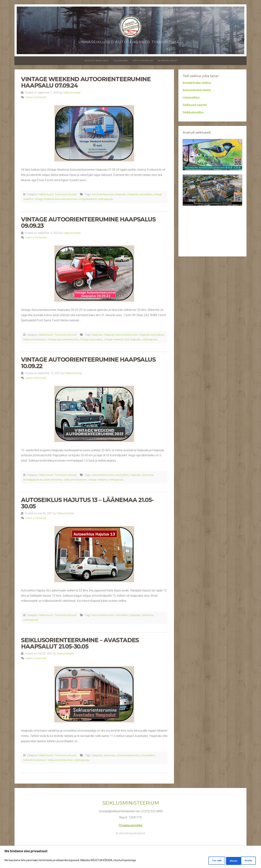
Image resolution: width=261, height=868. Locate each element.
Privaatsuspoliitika (130, 825)
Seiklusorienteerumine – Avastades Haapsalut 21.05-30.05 (80, 643)
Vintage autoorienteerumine (63, 340)
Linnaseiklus (148, 755)
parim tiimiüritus (53, 480)
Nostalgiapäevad (33, 480)
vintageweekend (88, 199)
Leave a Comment (36, 97)
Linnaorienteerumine (128, 755)
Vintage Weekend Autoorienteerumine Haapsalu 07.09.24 (86, 82)
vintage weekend (113, 340)
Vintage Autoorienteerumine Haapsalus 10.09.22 (88, 363)
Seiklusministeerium (35, 340)
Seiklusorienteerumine (60, 760)
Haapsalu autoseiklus (140, 194)
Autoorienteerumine (103, 194)
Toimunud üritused (65, 194)
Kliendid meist (168, 61)
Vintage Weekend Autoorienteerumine (56, 199)
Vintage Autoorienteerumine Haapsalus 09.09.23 (88, 222)
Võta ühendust (143, 61)
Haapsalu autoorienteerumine (121, 335)
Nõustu (247, 861)
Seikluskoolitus (193, 112)
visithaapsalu (105, 199)
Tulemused (120, 61)
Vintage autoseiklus (92, 340)
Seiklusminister (72, 93)
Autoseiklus (122, 475)
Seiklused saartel (195, 105)
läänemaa (148, 475)
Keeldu (227, 861)
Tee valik (205, 861)
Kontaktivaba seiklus (197, 83)
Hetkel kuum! (46, 194)
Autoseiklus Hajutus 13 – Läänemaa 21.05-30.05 (87, 503)
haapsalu (121, 194)
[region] (130, 858)
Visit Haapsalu (132, 340)
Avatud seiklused (97, 61)
